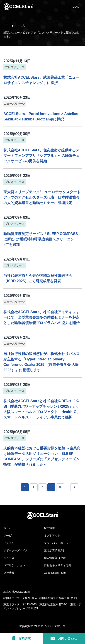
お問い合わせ (64, 638)
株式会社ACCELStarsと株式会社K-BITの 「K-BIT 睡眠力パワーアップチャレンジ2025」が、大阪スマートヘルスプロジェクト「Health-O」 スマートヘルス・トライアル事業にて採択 (42, 409)
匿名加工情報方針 (55, 550)
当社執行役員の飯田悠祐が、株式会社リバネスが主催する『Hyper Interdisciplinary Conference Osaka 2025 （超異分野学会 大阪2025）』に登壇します (41, 362)
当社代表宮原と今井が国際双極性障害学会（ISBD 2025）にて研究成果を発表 (38, 278)
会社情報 (9, 573)
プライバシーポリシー (58, 543)
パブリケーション (14, 565)
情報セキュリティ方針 (58, 565)
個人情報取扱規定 (55, 558)
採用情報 (49, 528)
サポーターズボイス (16, 550)
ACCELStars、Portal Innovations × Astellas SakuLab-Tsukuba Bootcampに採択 (41, 116)
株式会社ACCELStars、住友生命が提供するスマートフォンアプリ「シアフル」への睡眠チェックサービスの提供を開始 (41, 156)
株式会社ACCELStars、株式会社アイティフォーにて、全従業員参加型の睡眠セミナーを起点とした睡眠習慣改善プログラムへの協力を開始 (41, 317)
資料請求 (21, 638)
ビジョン (9, 543)
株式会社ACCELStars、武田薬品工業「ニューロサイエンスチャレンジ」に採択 (41, 80)
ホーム (7, 528)
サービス (9, 536)
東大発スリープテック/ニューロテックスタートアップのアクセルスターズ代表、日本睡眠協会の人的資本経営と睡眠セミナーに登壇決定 (42, 197)
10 (60, 487)
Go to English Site (55, 573)
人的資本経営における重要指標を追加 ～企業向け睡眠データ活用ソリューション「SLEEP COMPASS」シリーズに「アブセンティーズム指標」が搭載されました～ (42, 456)
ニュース (9, 558)
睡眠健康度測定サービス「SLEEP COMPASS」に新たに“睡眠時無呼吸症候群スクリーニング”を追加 (42, 239)
